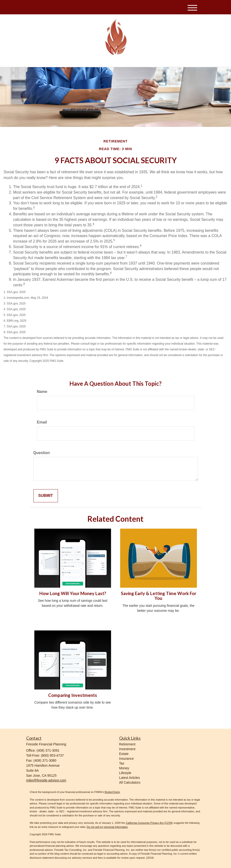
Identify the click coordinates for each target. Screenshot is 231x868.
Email (42, 422)
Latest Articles (130, 778)
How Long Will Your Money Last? (73, 593)
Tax (122, 763)
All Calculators (130, 782)
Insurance (126, 759)
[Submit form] (46, 496)
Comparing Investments (73, 695)
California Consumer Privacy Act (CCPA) (149, 823)
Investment (127, 749)
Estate (124, 754)
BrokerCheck (112, 792)
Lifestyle (125, 773)
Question (42, 453)
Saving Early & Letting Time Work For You (159, 596)
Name (42, 392)
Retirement (127, 744)
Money (124, 768)
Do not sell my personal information (107, 827)
